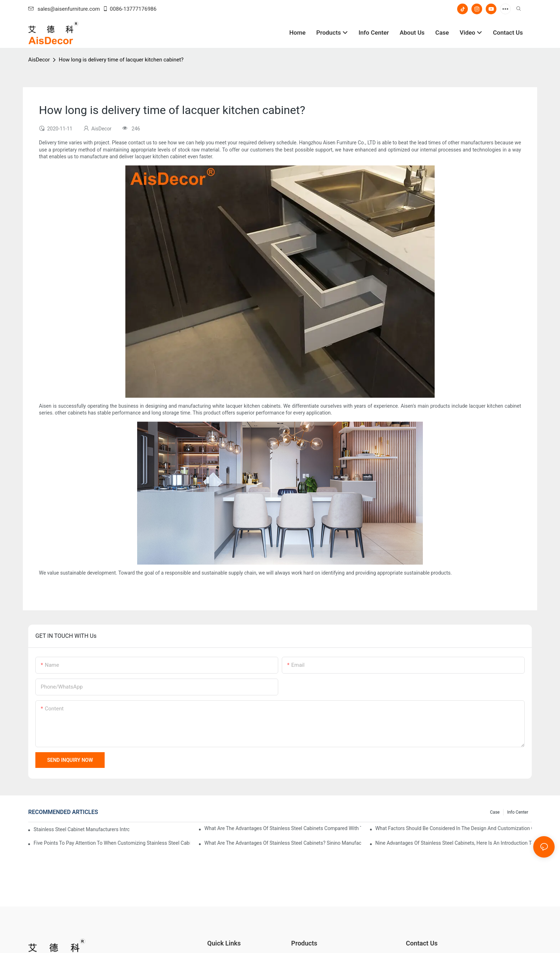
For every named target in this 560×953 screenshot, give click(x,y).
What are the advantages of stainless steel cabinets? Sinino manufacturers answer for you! (282, 843)
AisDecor (39, 60)
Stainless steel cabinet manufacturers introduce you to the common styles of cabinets (81, 829)
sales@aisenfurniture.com (64, 9)
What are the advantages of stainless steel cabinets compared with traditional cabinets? (282, 828)
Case (495, 812)
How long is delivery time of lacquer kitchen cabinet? (121, 60)
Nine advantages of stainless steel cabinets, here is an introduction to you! (454, 843)
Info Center (518, 812)
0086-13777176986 (130, 9)
